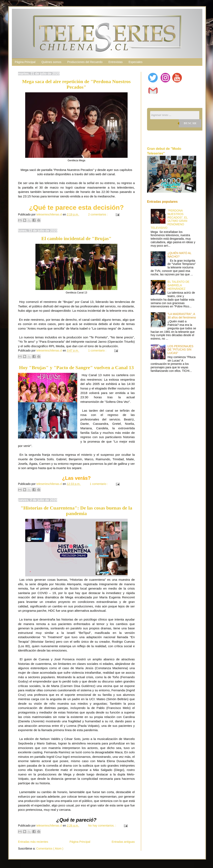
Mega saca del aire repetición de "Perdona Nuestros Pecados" (76, 84)
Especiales (136, 62)
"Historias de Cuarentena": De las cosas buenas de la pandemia (76, 511)
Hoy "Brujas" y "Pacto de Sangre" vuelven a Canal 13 (76, 368)
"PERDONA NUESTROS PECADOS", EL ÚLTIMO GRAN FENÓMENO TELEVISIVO (169, 219)
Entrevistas (115, 62)
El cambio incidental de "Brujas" (76, 238)
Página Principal (25, 62)
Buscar (190, 123)
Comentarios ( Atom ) (50, 849)
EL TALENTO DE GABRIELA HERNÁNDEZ (178, 285)
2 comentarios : (98, 214)
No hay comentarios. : (102, 826)
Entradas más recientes (33, 842)
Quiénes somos (51, 62)
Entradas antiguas (123, 842)
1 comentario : (98, 350)
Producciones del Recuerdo (85, 62)
